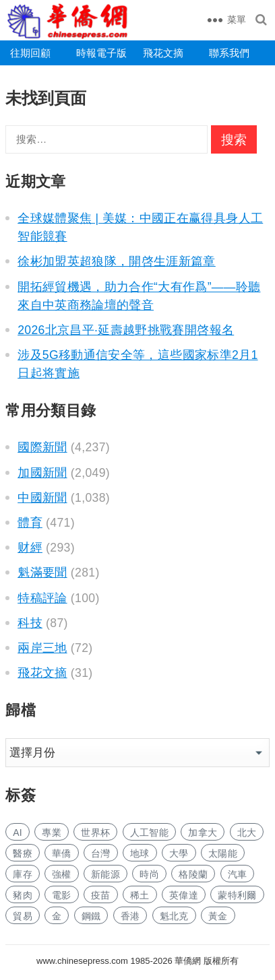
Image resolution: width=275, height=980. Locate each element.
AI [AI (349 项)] (18, 832)
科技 (30, 623)
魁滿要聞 (42, 573)
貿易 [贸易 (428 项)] (23, 916)
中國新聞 (42, 498)
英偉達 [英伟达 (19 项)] (184, 895)
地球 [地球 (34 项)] (140, 853)
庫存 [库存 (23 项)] (23, 874)
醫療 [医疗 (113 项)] (23, 853)
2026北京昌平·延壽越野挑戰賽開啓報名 (126, 330)
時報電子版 (101, 53)
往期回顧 (30, 53)
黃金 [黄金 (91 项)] (218, 916)
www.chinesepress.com (82, 961)
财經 (30, 548)
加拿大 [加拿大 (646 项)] (203, 832)
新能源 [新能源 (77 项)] (105, 874)
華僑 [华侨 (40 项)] (62, 853)
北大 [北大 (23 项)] (247, 832)
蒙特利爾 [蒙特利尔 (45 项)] (237, 895)
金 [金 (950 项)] (57, 916)
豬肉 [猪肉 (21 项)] (23, 895)
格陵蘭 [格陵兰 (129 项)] (193, 874)
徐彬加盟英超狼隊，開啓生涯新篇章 (117, 261)
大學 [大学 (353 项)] (179, 853)
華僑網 (187, 961)
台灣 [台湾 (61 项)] (101, 853)
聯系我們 (229, 53)
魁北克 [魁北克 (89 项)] (174, 916)
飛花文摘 (163, 53)
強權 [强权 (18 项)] (62, 874)
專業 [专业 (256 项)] (52, 832)
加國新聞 (42, 473)
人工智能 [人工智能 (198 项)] (149, 832)
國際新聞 (42, 447)
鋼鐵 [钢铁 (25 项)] (91, 916)
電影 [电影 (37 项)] (62, 895)
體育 (30, 523)
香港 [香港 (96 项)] (130, 916)
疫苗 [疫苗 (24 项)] (101, 895)
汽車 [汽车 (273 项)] (238, 874)
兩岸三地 (42, 648)
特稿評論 (42, 598)
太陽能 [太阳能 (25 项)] (223, 853)
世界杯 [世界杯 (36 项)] (95, 832)
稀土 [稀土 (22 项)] (140, 895)
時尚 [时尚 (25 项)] (149, 874)
